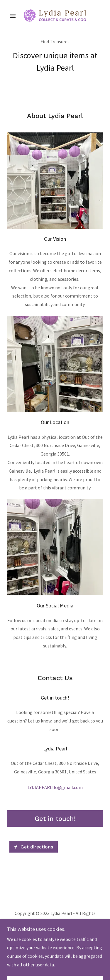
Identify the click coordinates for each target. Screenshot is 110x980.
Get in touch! (55, 819)
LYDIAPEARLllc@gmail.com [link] (55, 787)
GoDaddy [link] (67, 937)
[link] (55, 16)
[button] (14, 16)
